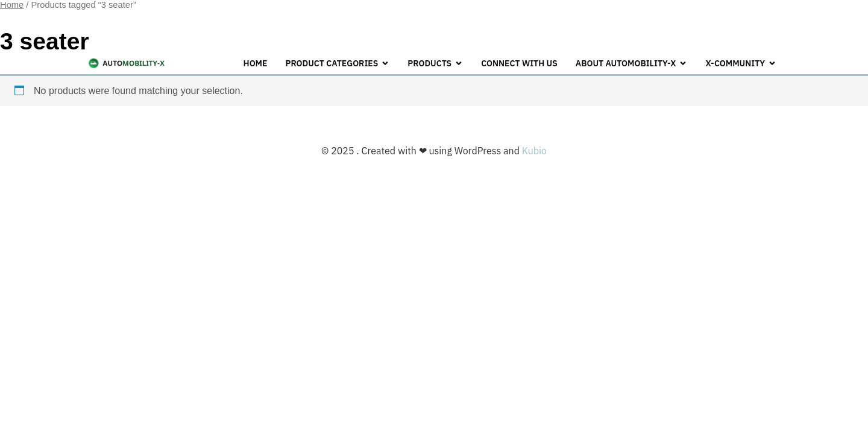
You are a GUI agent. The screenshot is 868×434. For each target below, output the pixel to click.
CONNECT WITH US (519, 63)
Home (256, 63)
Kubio (534, 151)
